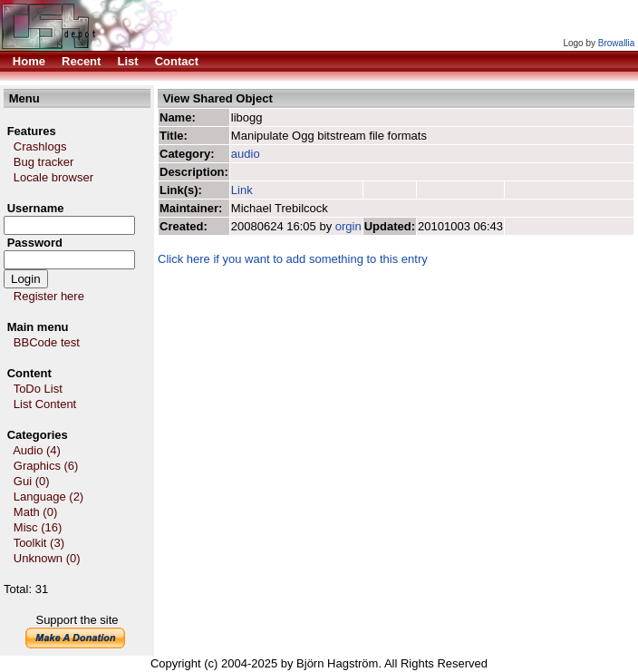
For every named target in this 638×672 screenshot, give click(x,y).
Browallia (617, 43)
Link (243, 190)
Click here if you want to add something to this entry (293, 259)
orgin (348, 226)
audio (246, 154)
